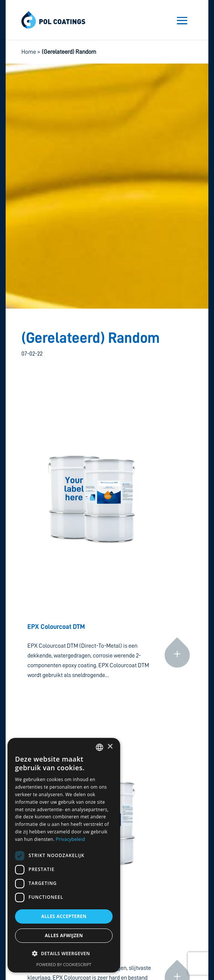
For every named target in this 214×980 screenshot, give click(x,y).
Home (29, 52)
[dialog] (64, 855)
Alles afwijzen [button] (64, 935)
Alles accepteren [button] (64, 916)
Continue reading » (177, 623)
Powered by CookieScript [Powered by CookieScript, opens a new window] (64, 964)
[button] (64, 954)
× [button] (110, 747)
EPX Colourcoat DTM (56, 627)
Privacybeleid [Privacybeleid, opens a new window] (71, 839)
